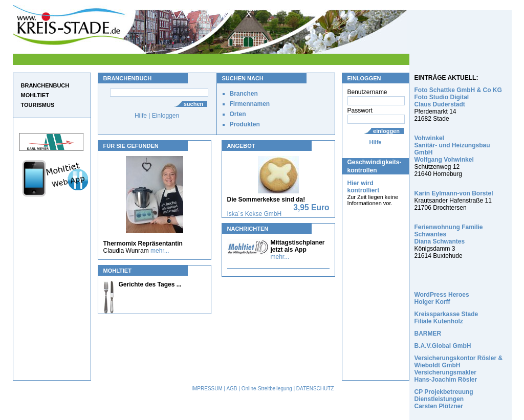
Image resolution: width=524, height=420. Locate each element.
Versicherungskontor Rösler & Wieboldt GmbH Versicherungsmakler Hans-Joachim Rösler (459, 369)
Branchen (244, 94)
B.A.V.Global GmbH (443, 346)
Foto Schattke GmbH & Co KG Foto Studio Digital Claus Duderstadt (458, 97)
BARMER (428, 334)
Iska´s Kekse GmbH (255, 214)
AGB (232, 389)
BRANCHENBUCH (45, 85)
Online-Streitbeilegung (267, 389)
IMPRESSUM (207, 389)
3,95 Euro (311, 207)
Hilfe (376, 142)
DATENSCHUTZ (315, 389)
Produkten (245, 124)
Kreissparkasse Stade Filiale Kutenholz (446, 318)
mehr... (160, 251)
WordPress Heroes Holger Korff (442, 298)
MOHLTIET (35, 95)
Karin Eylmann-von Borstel (454, 193)
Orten (238, 114)
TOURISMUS (38, 105)
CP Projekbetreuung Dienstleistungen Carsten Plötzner (444, 399)
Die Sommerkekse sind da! (266, 200)
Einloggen (166, 116)
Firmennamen (250, 104)
